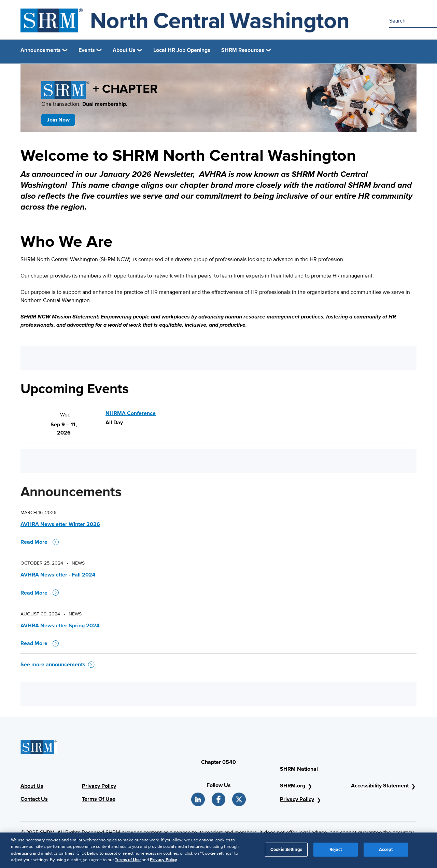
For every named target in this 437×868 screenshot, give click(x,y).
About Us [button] (124, 50)
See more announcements (58, 665)
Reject (336, 852)
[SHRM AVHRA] (184, 20)
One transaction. (84, 104)
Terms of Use (128, 863)
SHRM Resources (243, 50)
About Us (32, 786)
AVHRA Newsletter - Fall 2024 (58, 575)
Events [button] (87, 50)
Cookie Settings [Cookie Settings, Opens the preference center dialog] (286, 852)
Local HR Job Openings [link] (182, 50)
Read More (40, 542)
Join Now (58, 120)
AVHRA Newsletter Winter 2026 (60, 524)
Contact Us (34, 799)
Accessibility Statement (380, 786)
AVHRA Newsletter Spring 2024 (60, 626)
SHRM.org (293, 786)
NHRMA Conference (131, 413)
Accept (386, 852)
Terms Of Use (99, 799)
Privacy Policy (99, 786)
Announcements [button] (41, 50)
